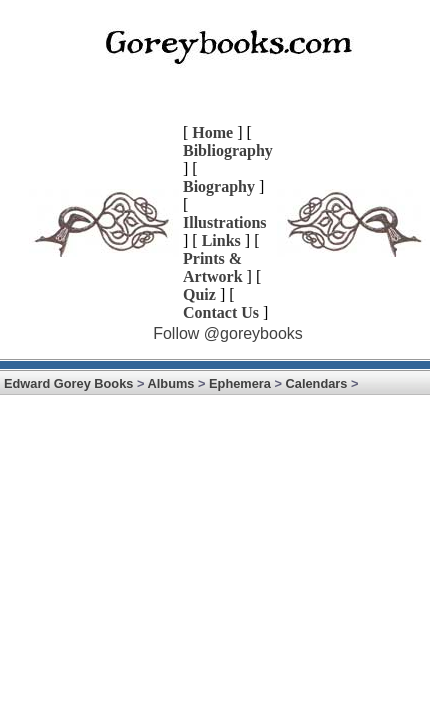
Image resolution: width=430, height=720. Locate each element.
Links (221, 240)
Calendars (317, 383)
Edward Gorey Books (68, 383)
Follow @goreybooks (228, 333)
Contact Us (221, 312)
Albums (171, 383)
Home (212, 132)
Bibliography (228, 150)
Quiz (199, 294)
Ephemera (240, 383)
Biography (219, 186)
